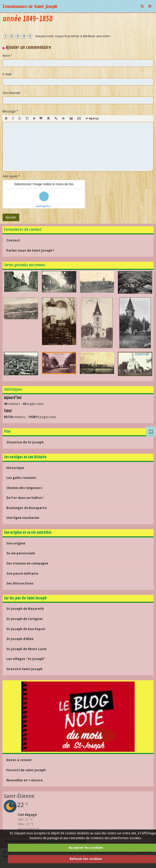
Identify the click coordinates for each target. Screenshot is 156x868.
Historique (15, 468)
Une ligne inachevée (23, 518)
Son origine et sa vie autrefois (28, 533)
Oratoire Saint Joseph (24, 669)
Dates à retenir (19, 760)
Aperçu (92, 118)
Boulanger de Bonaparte (27, 508)
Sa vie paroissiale (21, 553)
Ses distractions (20, 583)
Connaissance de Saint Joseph (30, 6)
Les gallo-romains (21, 478)
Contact (13, 240)
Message (9, 111)
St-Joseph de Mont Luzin (26, 649)
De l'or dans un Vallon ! (25, 498)
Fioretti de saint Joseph (26, 770)
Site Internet (11, 93)
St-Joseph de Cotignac (25, 619)
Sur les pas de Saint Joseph (25, 598)
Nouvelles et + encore (25, 780)
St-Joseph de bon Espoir (26, 629)
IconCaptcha (43, 206)
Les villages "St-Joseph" (26, 659)
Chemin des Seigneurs (24, 488)
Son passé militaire (22, 573)
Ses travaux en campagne (27, 563)
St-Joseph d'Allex (20, 639)
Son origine (16, 543)
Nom (6, 56)
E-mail (7, 74)
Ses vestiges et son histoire (25, 457)
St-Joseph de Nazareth (25, 609)
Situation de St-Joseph (25, 442)
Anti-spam (10, 176)
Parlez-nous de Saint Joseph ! (30, 250)
